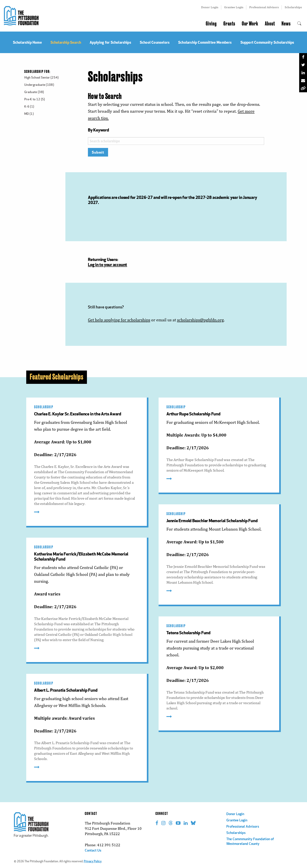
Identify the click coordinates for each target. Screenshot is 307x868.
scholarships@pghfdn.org (200, 320)
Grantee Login (234, 7)
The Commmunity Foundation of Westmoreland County (250, 842)
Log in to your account (107, 264)
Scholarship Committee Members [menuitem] (205, 42)
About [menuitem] (270, 24)
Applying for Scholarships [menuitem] (110, 42)
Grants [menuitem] (229, 24)
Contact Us (93, 851)
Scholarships (293, 7)
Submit (98, 152)
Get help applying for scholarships (119, 320)
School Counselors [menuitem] (155, 42)
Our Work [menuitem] (250, 24)
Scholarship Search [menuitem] (66, 42)
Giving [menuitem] (211, 24)
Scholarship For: (37, 72)
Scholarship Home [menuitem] (27, 42)
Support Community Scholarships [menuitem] (267, 42)
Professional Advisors (264, 7)
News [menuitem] (286, 24)
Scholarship (44, 407)
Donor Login (210, 7)
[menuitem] (299, 24)
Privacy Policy (93, 862)
